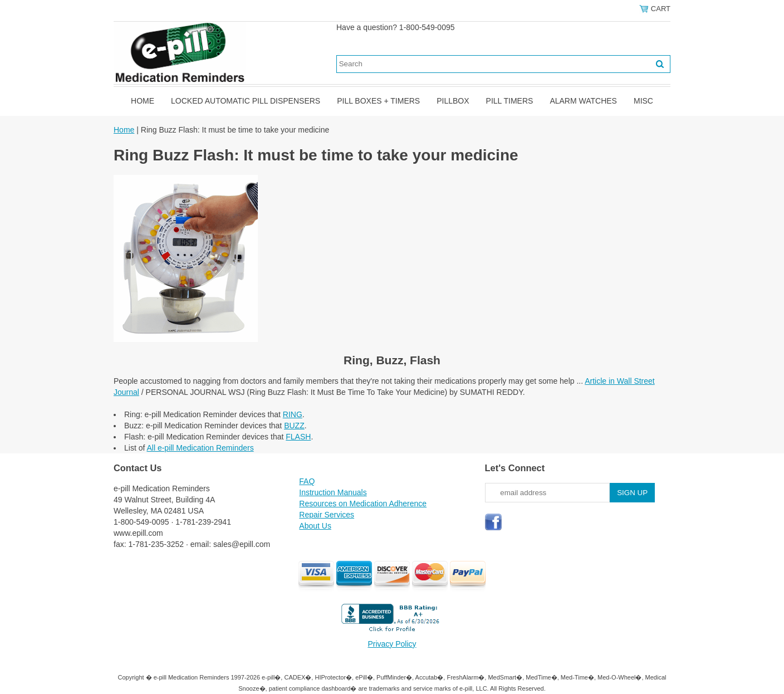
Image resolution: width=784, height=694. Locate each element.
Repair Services (327, 515)
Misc (643, 101)
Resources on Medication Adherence (363, 504)
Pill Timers (510, 101)
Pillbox (453, 101)
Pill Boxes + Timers (378, 101)
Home (143, 101)
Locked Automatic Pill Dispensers (246, 101)
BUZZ (294, 426)
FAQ (307, 481)
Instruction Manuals (333, 492)
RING (293, 414)
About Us (315, 526)
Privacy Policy (392, 644)
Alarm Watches (583, 101)
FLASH (298, 437)
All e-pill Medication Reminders (200, 448)
